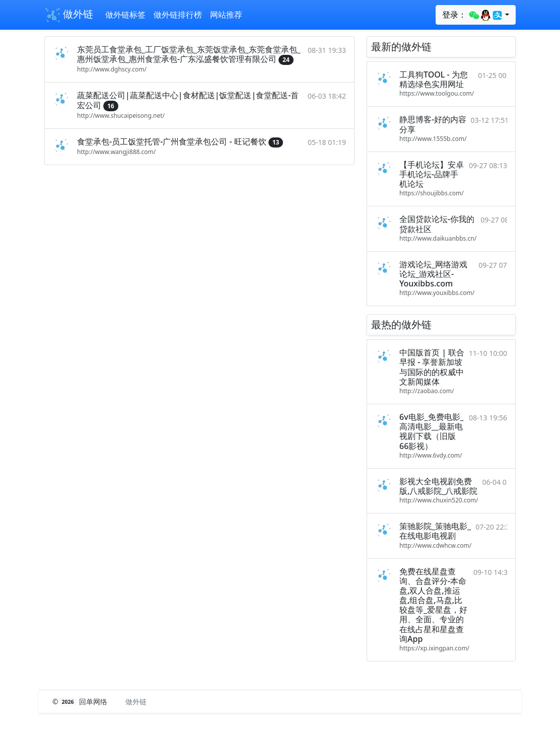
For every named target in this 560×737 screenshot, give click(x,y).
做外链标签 (125, 15)
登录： (473, 15)
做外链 (69, 15)
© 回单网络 (81, 702)
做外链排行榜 (178, 15)
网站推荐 (226, 15)
